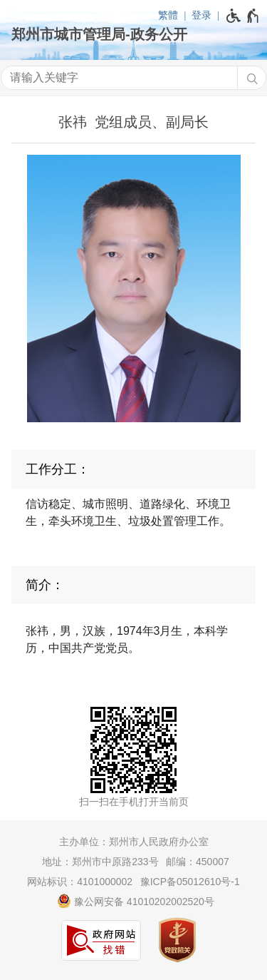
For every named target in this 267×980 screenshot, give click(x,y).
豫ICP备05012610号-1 (190, 882)
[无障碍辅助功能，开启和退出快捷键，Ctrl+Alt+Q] (243, 16)
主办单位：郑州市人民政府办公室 (134, 842)
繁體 (168, 15)
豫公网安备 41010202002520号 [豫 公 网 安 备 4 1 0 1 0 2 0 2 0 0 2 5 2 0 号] (136, 901)
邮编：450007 (198, 862)
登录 (201, 15)
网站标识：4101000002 (80, 882)
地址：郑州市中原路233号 (100, 862)
